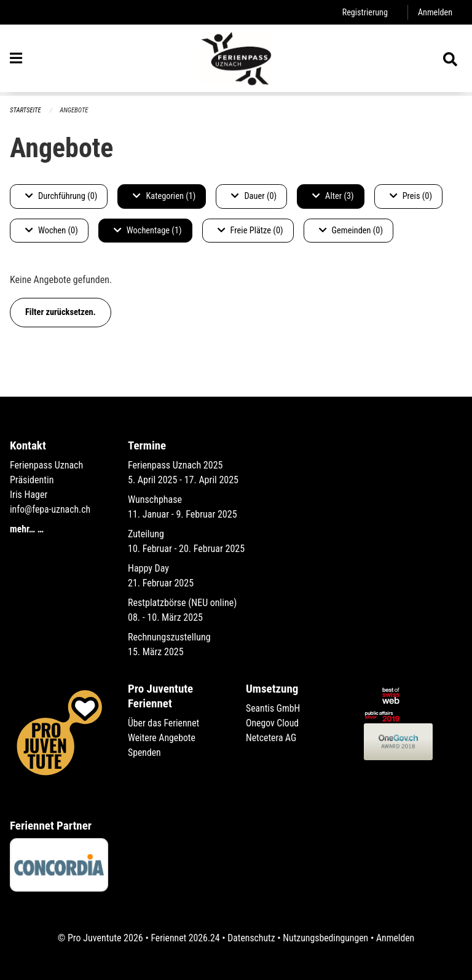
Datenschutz (251, 938)
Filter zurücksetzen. (61, 312)
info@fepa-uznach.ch (51, 509)
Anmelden (435, 12)
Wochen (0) (52, 231)
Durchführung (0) (61, 196)
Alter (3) (333, 196)
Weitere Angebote (162, 738)
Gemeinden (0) (351, 231)
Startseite (26, 110)
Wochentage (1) (148, 231)
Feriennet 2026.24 (184, 938)
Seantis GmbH (273, 708)
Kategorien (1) (164, 196)
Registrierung (364, 12)
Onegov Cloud (273, 723)
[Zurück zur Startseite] (236, 60)
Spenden (145, 752)
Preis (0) (411, 196)
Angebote (75, 110)
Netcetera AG (272, 738)
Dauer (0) (254, 196)
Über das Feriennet (164, 723)
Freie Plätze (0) (250, 231)
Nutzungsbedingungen (326, 938)
